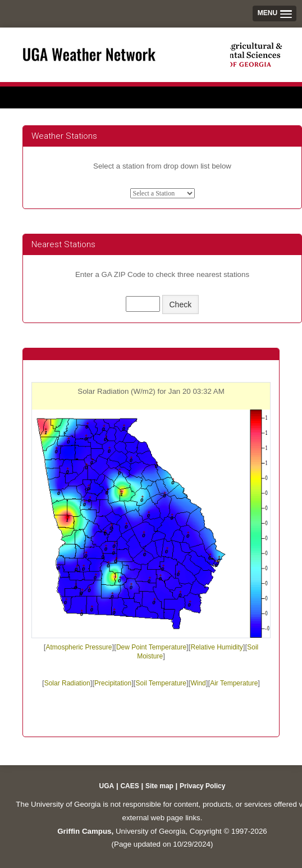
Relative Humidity (216, 647)
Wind (198, 683)
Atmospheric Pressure (79, 647)
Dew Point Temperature (151, 647)
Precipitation (113, 683)
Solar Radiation (67, 683)
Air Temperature (234, 683)
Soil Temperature (161, 683)
